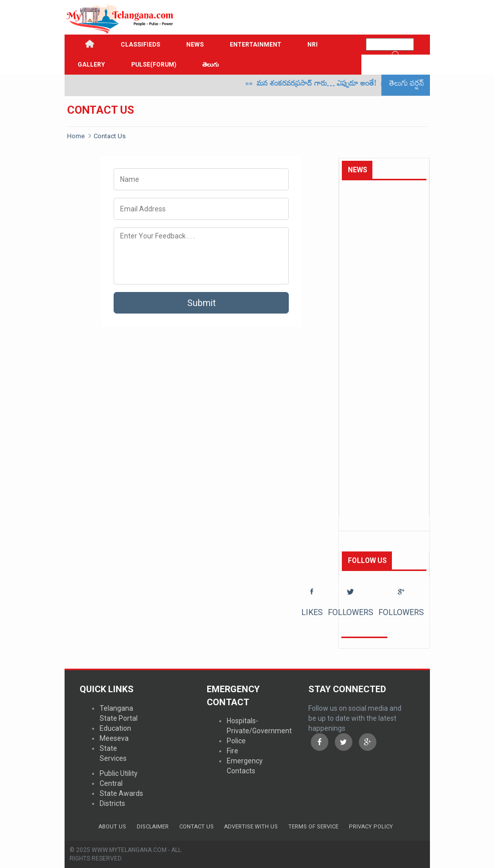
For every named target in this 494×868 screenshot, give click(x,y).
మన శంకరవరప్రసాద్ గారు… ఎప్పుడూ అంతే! (323, 85)
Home (76, 136)
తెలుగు (210, 65)
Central (111, 783)
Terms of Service (313, 827)
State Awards (121, 793)
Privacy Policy (371, 827)
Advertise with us (251, 827)
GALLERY (91, 65)
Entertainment (256, 45)
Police (236, 741)
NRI (313, 45)
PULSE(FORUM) (154, 65)
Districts (112, 803)
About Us (112, 827)
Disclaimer (153, 827)
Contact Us (110, 136)
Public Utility (119, 773)
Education (115, 728)
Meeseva (114, 738)
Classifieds (140, 45)
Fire (232, 751)
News (195, 45)
